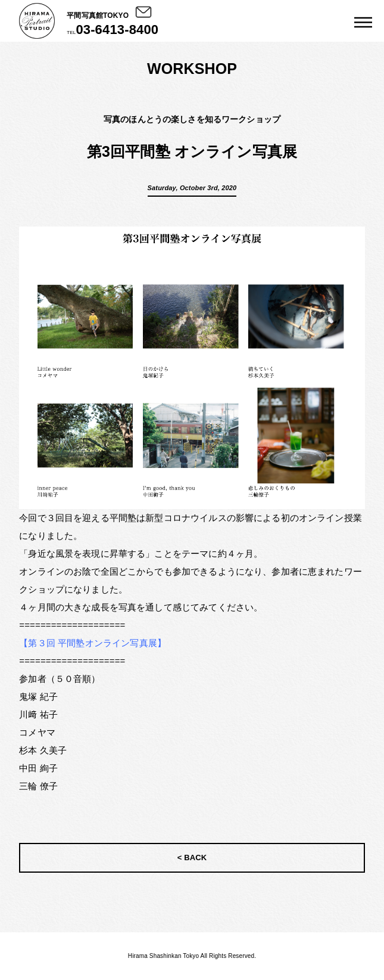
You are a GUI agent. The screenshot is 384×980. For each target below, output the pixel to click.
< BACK (192, 858)
